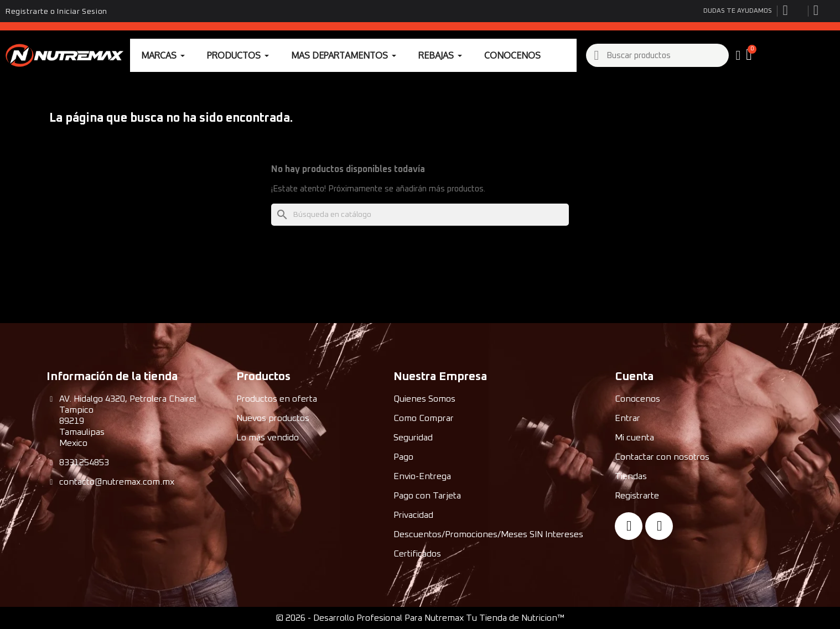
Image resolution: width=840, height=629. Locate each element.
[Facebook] (629, 526)
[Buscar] (420, 215)
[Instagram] (659, 526)
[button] (750, 55)
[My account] (738, 55)
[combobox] (658, 55)
